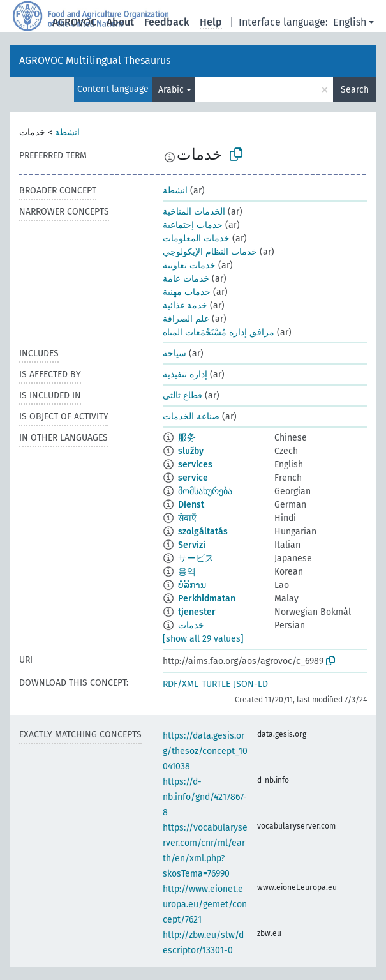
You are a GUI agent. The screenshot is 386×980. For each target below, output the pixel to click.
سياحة (174, 353)
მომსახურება (205, 491)
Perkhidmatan (207, 599)
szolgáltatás (203, 531)
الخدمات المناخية (194, 212)
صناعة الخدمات (191, 417)
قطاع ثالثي (182, 396)
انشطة (67, 132)
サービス (196, 558)
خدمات (191, 625)
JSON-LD (251, 684)
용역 (187, 572)
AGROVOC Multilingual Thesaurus (95, 60)
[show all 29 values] (203, 639)
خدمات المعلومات (196, 238)
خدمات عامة (186, 279)
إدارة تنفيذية (185, 374)
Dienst (191, 505)
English (350, 22)
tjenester (197, 612)
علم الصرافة (186, 319)
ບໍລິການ (192, 585)
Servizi (192, 545)
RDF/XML (181, 684)
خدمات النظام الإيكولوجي (210, 252)
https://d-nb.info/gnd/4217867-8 (205, 797)
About (120, 22)
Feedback (167, 22)
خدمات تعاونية (189, 265)
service (193, 478)
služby (191, 451)
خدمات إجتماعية (193, 225)
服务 (187, 438)
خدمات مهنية (187, 292)
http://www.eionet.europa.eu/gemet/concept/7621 (205, 904)
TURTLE (216, 684)
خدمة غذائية (185, 305)
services (195, 464)
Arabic (171, 90)
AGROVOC (74, 22)
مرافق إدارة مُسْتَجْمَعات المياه (219, 332)
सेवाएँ (187, 518)
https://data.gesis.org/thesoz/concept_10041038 (205, 751)
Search (355, 90)
